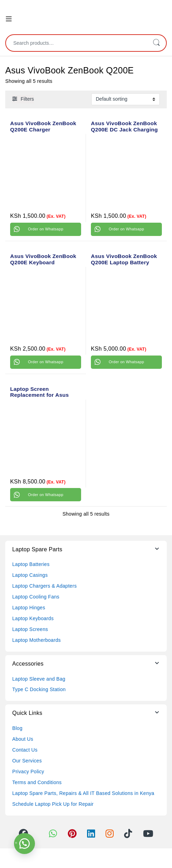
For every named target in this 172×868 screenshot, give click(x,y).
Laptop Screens (30, 629)
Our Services (27, 761)
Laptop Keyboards (33, 618)
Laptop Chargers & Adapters (44, 586)
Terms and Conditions (37, 782)
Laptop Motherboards (37, 640)
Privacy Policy (28, 772)
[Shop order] (126, 99)
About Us (23, 739)
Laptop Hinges (29, 608)
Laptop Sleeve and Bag (39, 679)
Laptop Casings (30, 575)
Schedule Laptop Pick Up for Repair (53, 804)
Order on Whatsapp (46, 229)
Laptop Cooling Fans (36, 597)
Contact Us (25, 750)
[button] (24, 844)
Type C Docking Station (39, 689)
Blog (17, 728)
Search (156, 43)
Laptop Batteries (31, 564)
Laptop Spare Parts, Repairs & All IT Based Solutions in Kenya (83, 793)
